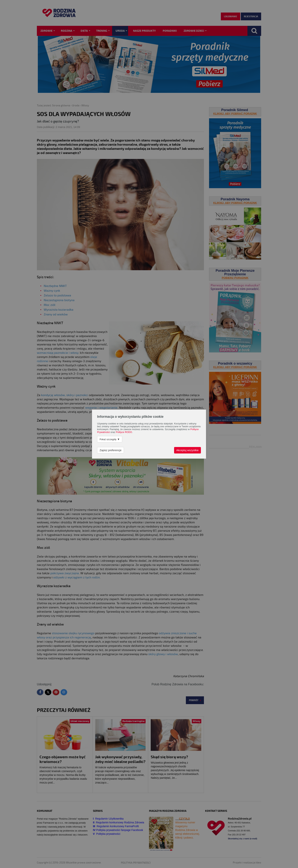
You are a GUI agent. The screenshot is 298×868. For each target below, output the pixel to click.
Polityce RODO (124, 432)
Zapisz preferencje (111, 450)
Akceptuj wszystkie (187, 450)
